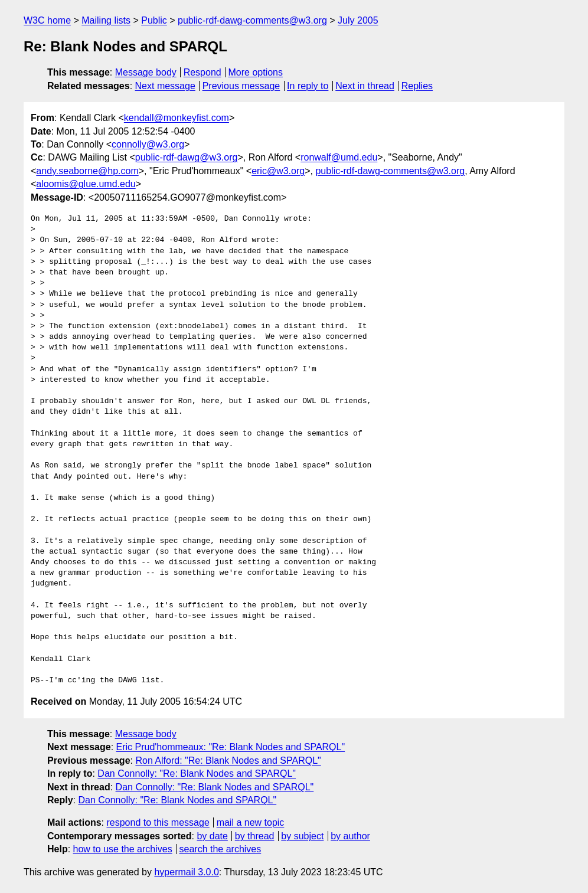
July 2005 (358, 20)
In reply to (308, 86)
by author (350, 836)
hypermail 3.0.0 (186, 872)
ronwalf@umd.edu (339, 157)
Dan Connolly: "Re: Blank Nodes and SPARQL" (197, 773)
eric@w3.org (278, 171)
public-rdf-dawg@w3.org (187, 157)
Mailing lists (106, 20)
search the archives (220, 849)
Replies (417, 86)
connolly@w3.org (148, 144)
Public (154, 20)
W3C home (47, 20)
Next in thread (365, 86)
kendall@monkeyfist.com (177, 118)
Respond (202, 72)
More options (256, 72)
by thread (255, 836)
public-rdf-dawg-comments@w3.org (252, 20)
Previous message (241, 86)
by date (212, 836)
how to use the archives (123, 849)
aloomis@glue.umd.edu (86, 184)
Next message (165, 86)
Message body (146, 72)
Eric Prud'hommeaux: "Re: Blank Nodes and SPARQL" (231, 747)
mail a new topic (251, 822)
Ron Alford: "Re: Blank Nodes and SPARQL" (228, 760)
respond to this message (158, 822)
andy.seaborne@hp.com (87, 171)
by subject (302, 836)
